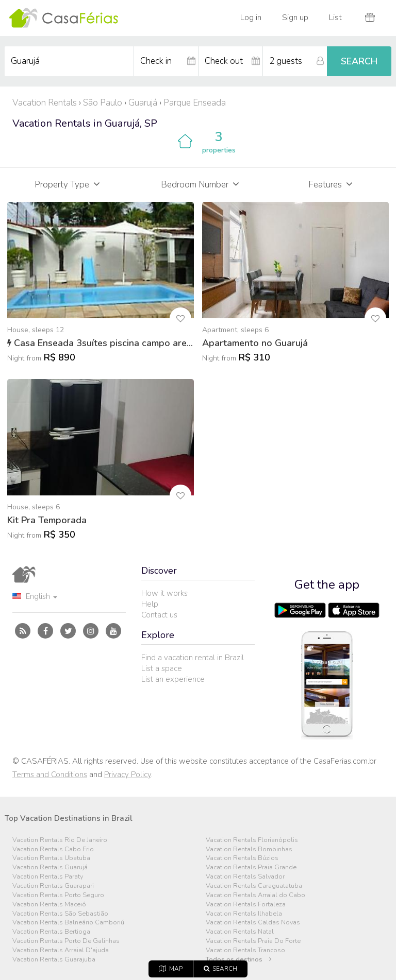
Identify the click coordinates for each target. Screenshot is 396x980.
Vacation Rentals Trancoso (245, 950)
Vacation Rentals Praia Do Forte (253, 941)
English (35, 596)
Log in (251, 18)
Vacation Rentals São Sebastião (60, 914)
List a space (162, 668)
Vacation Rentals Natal (240, 932)
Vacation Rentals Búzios (242, 858)
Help (150, 604)
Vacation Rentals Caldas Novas (253, 923)
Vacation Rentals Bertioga (51, 932)
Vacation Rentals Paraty (48, 877)
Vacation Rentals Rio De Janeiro (60, 840)
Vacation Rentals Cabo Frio (53, 849)
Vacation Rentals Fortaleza (246, 905)
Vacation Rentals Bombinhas (249, 849)
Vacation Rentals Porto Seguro (58, 895)
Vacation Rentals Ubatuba (51, 858)
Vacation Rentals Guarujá (50, 867)
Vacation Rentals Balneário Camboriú (68, 923)
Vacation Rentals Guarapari (53, 886)
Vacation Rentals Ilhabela (244, 914)
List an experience (173, 679)
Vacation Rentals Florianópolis (252, 840)
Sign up (295, 18)
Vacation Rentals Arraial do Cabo (255, 895)
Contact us (159, 615)
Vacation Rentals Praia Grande (251, 867)
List (335, 18)
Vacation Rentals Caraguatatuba (254, 886)
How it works (164, 593)
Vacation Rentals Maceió (49, 905)
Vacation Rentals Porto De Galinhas (66, 941)
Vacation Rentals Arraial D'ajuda (61, 950)
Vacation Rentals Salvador (245, 877)
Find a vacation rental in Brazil (193, 658)
